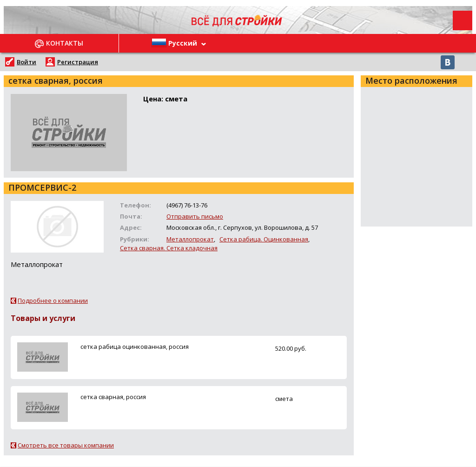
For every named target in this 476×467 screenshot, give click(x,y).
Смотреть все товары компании (66, 445)
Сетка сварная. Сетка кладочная (169, 248)
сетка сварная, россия (113, 397)
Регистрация (78, 62)
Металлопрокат (190, 239)
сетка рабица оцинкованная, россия (135, 347)
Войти (26, 62)
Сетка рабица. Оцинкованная (264, 239)
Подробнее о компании (53, 300)
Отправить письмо (195, 216)
